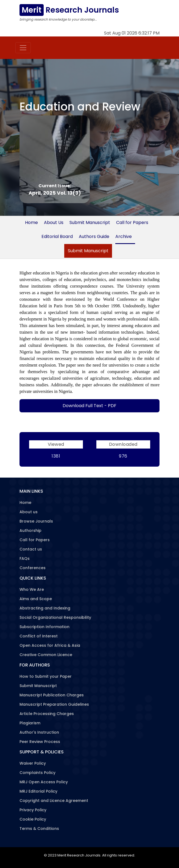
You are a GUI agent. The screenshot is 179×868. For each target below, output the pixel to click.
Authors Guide (94, 236)
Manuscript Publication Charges (52, 695)
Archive (124, 236)
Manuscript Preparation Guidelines (54, 704)
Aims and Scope (36, 599)
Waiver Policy (33, 763)
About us (29, 512)
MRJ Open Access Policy (44, 782)
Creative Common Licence (46, 655)
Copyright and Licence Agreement (54, 801)
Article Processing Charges (47, 714)
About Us (54, 222)
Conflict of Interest (39, 636)
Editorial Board (57, 236)
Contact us (31, 549)
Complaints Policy (37, 773)
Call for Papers (132, 222)
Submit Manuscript (90, 222)
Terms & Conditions (39, 829)
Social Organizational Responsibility (55, 617)
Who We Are (32, 589)
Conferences (33, 568)
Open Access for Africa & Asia (50, 645)
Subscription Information (44, 627)
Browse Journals (36, 521)
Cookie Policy (33, 819)
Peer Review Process (40, 742)
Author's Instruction (39, 732)
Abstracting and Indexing (45, 608)
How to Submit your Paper (46, 676)
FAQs (25, 558)
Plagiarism (30, 723)
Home (31, 222)
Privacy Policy (33, 810)
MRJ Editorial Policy (38, 791)
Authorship (30, 531)
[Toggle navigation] (23, 48)
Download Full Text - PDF (90, 406)
